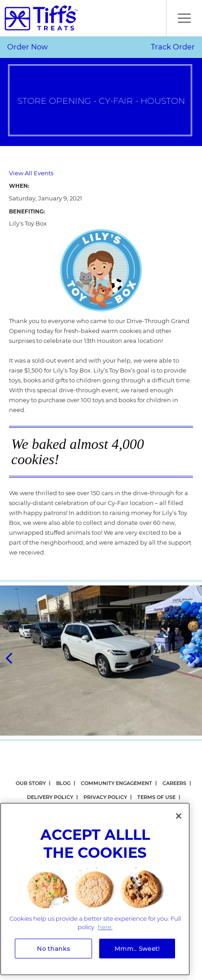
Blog (63, 783)
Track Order (173, 47)
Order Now (27, 47)
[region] (95, 889)
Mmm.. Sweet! (137, 949)
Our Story (31, 783)
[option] (101, 661)
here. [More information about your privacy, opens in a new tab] (105, 927)
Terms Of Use (156, 797)
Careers (174, 783)
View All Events (31, 173)
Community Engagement (116, 783)
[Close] (179, 816)
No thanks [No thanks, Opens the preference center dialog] (53, 949)
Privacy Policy (105, 797)
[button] (184, 18)
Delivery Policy (50, 797)
